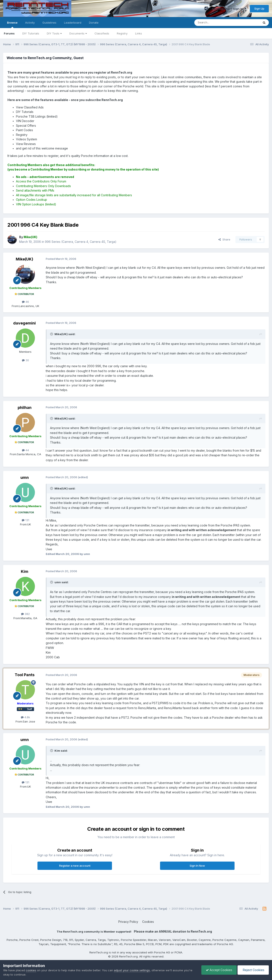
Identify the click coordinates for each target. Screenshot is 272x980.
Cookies (148, 922)
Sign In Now (197, 866)
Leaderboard (73, 23)
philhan (25, 408)
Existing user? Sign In (229, 9)
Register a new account (75, 866)
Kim (25, 571)
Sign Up (259, 9)
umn (25, 477)
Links (139, 33)
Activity (30, 23)
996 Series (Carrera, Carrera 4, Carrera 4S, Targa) (81, 242)
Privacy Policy (128, 922)
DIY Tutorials (31, 33)
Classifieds (102, 33)
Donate (94, 23)
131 (25, 520)
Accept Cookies (219, 970)
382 (25, 614)
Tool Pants (25, 675)
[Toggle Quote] (52, 334)
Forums (9, 33)
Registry (122, 33)
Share (224, 239)
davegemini (24, 323)
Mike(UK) (24, 259)
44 (25, 450)
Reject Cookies (253, 970)
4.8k (25, 717)
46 (25, 302)
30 (25, 360)
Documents (78, 33)
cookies (31, 970)
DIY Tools (54, 33)
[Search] (216, 23)
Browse (12, 24)
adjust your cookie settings (132, 970)
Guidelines (49, 23)
